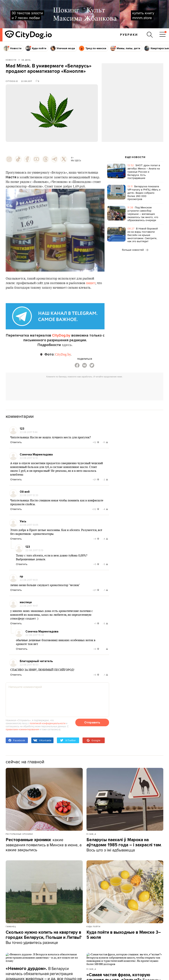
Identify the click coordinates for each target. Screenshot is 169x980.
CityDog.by (61, 335)
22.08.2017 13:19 (34, 550)
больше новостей (135, 250)
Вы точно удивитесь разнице (44, 937)
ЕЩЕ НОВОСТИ (135, 157)
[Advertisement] (132, 94)
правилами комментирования (22, 729)
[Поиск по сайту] (150, 35)
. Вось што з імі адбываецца (124, 845)
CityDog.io (12, 81)
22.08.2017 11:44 (29, 432)
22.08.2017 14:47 (29, 606)
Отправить (92, 722)
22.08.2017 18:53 (29, 665)
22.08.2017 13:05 (29, 525)
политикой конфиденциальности (48, 723)
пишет (91, 283)
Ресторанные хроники (19, 834)
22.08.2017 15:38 (35, 635)
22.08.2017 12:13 (29, 458)
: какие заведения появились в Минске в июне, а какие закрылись (44, 845)
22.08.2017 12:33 (29, 495)
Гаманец (11, 926)
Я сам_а (91, 834)
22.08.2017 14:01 (29, 580)
